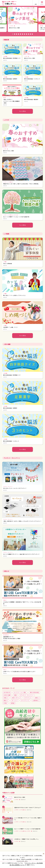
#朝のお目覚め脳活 (34, 692)
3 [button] (17, 34)
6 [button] (22, 34)
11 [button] (32, 34)
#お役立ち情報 (7, 695)
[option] (23, 19)
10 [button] (30, 34)
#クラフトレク (28, 698)
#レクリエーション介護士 (20, 692)
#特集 (15, 695)
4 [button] (19, 34)
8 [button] (26, 34)
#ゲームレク (15, 700)
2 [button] (15, 34)
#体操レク (6, 698)
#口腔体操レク (36, 700)
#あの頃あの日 (7, 692)
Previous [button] (7, 19)
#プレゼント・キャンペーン (27, 695)
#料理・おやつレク (16, 698)
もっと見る (23, 111)
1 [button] (13, 34)
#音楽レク (37, 698)
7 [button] (24, 34)
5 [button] (21, 34)
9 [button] (28, 34)
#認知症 (13, 703)
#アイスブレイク (25, 700)
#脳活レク (6, 700)
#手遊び (5, 703)
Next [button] (38, 19)
